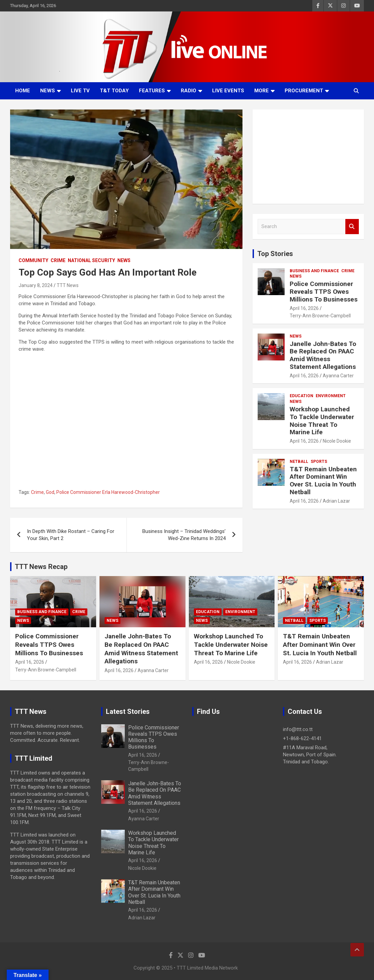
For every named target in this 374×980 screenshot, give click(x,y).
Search (352, 227)
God (50, 492)
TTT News (68, 285)
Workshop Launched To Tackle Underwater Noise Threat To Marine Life (322, 421)
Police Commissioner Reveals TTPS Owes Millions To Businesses (324, 292)
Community (33, 260)
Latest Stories (128, 712)
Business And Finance (314, 271)
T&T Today (114, 91)
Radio (189, 91)
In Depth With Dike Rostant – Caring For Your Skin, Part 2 (71, 535)
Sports (319, 462)
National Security (91, 260)
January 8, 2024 (36, 285)
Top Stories (275, 254)
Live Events (228, 91)
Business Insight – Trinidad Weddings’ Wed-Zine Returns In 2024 (184, 535)
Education (301, 396)
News (48, 91)
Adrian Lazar (336, 501)
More (262, 91)
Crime (58, 260)
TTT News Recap (41, 567)
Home (23, 91)
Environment (331, 396)
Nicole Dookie (337, 441)
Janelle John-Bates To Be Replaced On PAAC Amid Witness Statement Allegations (323, 355)
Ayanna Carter (338, 376)
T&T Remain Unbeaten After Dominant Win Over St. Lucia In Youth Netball (323, 481)
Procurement (304, 91)
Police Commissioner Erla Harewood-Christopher (108, 492)
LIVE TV (80, 91)
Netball (299, 462)
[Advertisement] (308, 157)
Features (152, 91)
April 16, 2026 (304, 308)
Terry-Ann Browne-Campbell (320, 316)
